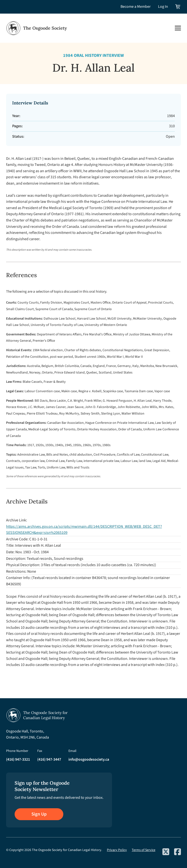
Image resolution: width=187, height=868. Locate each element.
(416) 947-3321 (18, 759)
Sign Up (39, 814)
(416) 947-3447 (49, 759)
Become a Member (136, 7)
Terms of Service (144, 850)
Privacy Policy (117, 850)
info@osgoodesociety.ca (89, 759)
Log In (163, 7)
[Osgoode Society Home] (37, 28)
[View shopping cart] (178, 7)
